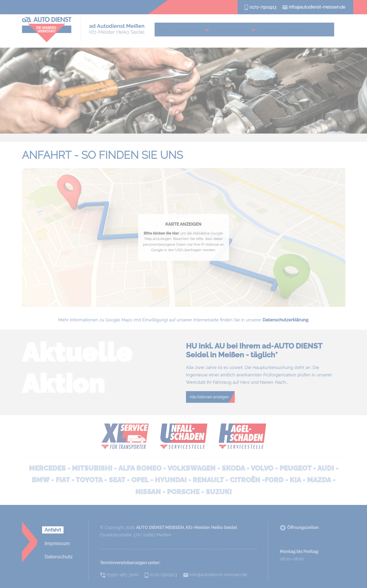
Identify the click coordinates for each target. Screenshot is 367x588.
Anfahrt (53, 530)
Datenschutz (59, 557)
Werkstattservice (234, 29)
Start (164, 29)
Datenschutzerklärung (285, 320)
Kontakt (297, 29)
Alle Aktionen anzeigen (209, 397)
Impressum (57, 543)
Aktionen (272, 29)
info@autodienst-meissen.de (314, 7)
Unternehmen (191, 29)
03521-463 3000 (119, 575)
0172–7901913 (260, 7)
